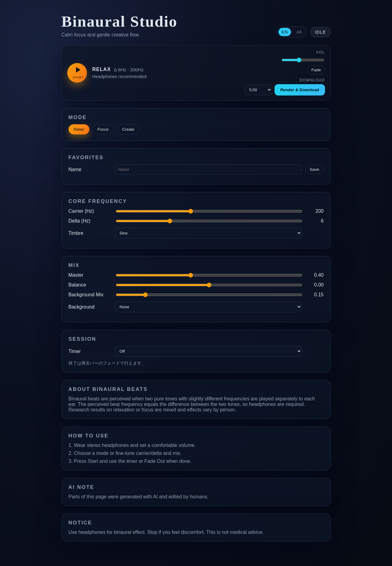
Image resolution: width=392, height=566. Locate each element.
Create (128, 129)
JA (299, 32)
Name (75, 169)
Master (76, 275)
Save (314, 169)
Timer (75, 351)
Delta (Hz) (80, 221)
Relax (79, 129)
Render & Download (300, 90)
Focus (103, 129)
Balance (77, 285)
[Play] (77, 73)
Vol (320, 52)
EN (285, 32)
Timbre (76, 233)
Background (82, 307)
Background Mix (86, 295)
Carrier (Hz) (81, 211)
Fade (316, 70)
